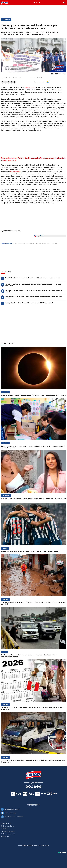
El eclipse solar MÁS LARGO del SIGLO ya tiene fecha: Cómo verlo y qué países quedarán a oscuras (33, 395)
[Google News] (38, 787)
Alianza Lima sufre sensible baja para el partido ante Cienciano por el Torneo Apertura (29, 551)
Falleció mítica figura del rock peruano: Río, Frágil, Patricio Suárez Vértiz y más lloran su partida (33, 278)
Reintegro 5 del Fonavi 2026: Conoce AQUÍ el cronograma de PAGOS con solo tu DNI (29, 303)
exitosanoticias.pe (10, 813)
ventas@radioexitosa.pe (12, 809)
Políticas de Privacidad (8, 834)
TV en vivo (4, 829)
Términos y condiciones (8, 831)
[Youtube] (32, 787)
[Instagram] (35, 787)
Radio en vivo (5, 837)
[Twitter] (29, 787)
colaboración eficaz (20, 244)
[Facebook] (27, 787)
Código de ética (6, 823)
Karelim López (30, 88)
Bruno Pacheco (16, 172)
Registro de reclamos (7, 826)
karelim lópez (47, 244)
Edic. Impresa (6, 19)
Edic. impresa (23, 78)
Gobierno (39, 244)
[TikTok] (40, 787)
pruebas (55, 244)
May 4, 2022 (39, 236)
